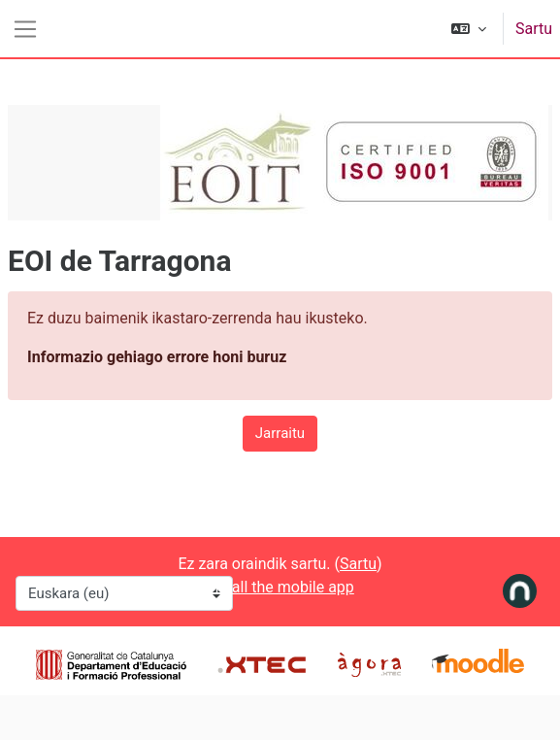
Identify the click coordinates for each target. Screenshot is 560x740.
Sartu (534, 29)
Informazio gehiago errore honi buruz (157, 357)
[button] (469, 29)
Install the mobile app (280, 587)
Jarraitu (280, 433)
